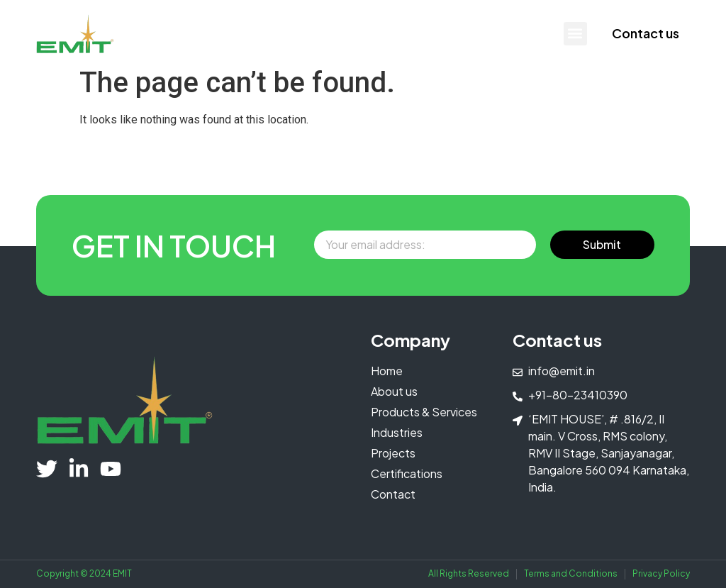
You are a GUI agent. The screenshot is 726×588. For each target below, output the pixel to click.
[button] (575, 34)
